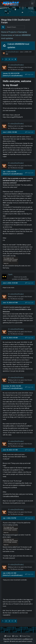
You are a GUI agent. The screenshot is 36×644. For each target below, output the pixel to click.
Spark (10, 274)
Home (4, 32)
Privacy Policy (25, 636)
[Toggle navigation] (32, 3)
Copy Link (29, 74)
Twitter (15, 636)
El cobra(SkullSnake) (12, 52)
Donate (8, 636)
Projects (12, 32)
